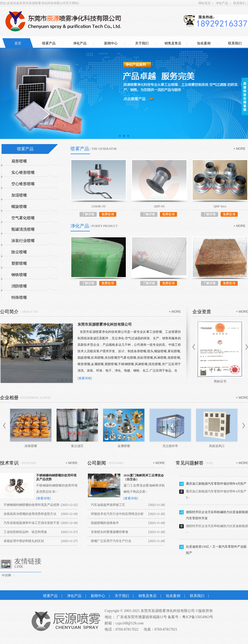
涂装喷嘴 (31, 446)
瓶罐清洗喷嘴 (23, 229)
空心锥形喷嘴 (23, 184)
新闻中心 (111, 43)
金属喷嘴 (124, 446)
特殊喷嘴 (19, 297)
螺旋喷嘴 (19, 207)
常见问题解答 (190, 463)
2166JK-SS (99, 206)
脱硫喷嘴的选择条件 (105, 523)
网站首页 (205, 3)
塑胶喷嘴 (19, 263)
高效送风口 (217, 446)
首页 (18, 43)
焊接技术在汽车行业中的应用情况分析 (117, 514)
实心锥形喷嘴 (23, 172)
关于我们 (142, 43)
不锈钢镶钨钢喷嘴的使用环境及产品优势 (32, 505)
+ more (239, 149)
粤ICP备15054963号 (198, 617)
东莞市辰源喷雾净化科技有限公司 (105, 324)
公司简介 (9, 312)
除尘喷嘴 (19, 252)
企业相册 (9, 398)
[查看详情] (85, 378)
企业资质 (202, 312)
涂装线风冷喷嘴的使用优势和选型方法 (30, 514)
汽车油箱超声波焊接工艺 (108, 505)
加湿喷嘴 (19, 195)
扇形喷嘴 (19, 161)
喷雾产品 (49, 43)
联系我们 (239, 3)
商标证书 (220, 381)
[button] (120, 136)
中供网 (6, 575)
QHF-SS (159, 206)
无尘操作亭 (170, 446)
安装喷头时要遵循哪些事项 (110, 532)
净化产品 (222, 3)
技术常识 (9, 463)
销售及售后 (173, 43)
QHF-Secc (220, 206)
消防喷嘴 (19, 286)
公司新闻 (97, 463)
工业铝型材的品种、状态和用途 (25, 532)
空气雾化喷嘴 (23, 218)
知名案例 (204, 43)
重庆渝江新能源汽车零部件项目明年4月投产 (216, 486)
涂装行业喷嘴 (23, 241)
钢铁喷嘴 (19, 275)
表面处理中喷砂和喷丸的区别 (24, 541)
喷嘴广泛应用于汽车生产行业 (111, 541)
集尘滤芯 (77, 446)
